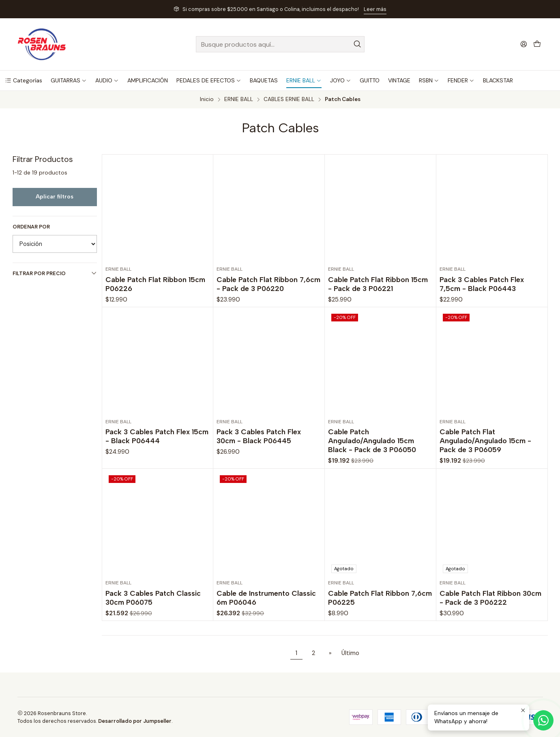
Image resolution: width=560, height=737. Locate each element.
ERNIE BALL (239, 99)
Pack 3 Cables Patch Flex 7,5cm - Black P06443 (482, 284)
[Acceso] (524, 44)
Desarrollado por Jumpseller (135, 721)
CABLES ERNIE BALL (289, 99)
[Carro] (537, 44)
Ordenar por (31, 227)
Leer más (375, 9)
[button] (24, 80)
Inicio (207, 99)
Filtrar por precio (55, 273)
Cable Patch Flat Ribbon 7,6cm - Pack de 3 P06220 (268, 284)
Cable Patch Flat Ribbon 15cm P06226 (155, 284)
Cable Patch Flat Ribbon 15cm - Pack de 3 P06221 (378, 284)
